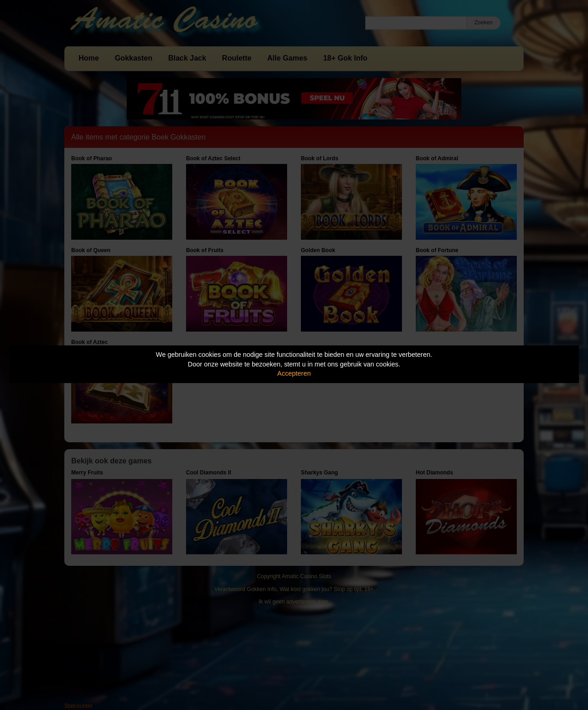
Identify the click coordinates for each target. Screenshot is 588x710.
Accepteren (294, 373)
